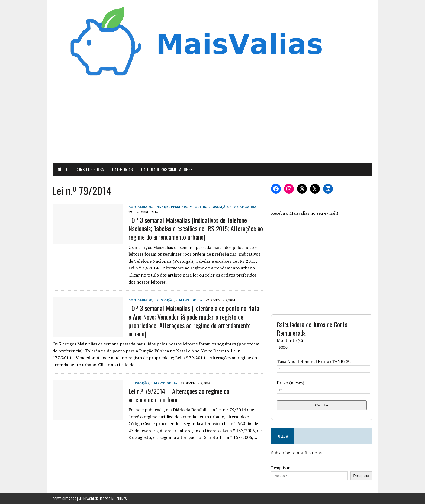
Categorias (123, 169)
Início (62, 169)
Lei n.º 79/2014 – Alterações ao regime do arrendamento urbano (179, 395)
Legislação (218, 207)
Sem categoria (243, 207)
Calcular (322, 405)
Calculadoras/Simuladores (167, 169)
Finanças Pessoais (170, 207)
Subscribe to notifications (296, 453)
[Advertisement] (212, 123)
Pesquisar (280, 468)
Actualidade (140, 207)
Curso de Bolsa (90, 169)
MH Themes (119, 499)
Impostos (197, 207)
